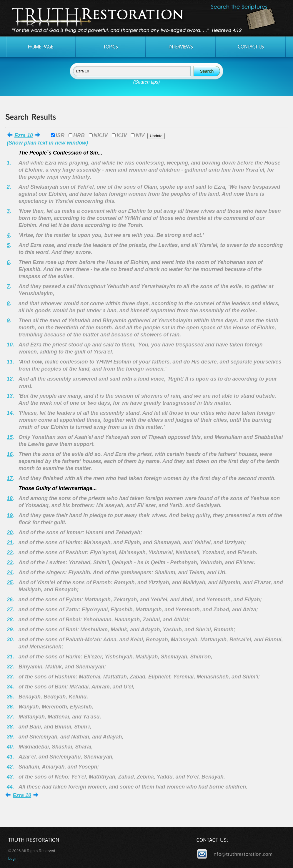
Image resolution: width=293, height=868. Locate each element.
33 (10, 677)
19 (10, 515)
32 (10, 667)
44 (10, 787)
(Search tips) (147, 82)
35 (10, 697)
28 (10, 620)
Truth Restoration (146, 18)
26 (10, 600)
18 (10, 498)
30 (10, 640)
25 (10, 582)
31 (10, 657)
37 (10, 717)
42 (10, 767)
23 (10, 562)
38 (10, 727)
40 (10, 747)
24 (10, 572)
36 (10, 707)
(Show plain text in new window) (47, 143)
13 (10, 396)
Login (13, 858)
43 (10, 777)
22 (10, 552)
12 (10, 379)
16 (10, 454)
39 (10, 737)
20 (10, 532)
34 (10, 687)
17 (10, 478)
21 (10, 542)
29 (10, 630)
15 (10, 437)
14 (10, 413)
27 (10, 610)
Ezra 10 (24, 135)
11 (10, 362)
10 (10, 345)
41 (10, 757)
